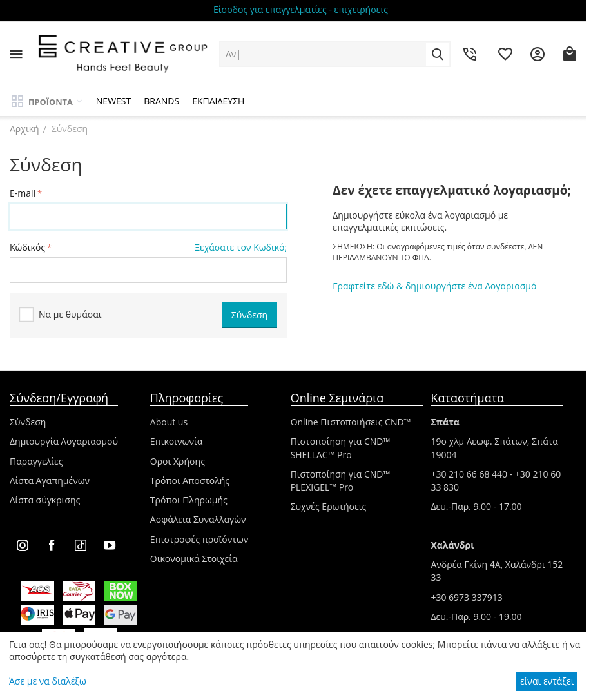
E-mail (23, 193)
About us (169, 422)
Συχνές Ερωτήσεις (329, 506)
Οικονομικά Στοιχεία (194, 559)
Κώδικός (27, 247)
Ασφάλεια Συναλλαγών (198, 519)
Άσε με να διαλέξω (48, 681)
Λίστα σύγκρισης (45, 500)
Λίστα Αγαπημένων (50, 481)
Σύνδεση (28, 422)
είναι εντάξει (547, 681)
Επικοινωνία (176, 441)
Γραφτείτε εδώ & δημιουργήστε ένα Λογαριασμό (434, 286)
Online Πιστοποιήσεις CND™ (351, 422)
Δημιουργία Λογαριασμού (64, 441)
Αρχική (24, 129)
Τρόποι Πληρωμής (189, 500)
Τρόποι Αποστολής (190, 481)
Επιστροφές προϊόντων (199, 539)
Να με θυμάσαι (61, 315)
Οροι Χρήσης (178, 461)
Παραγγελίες (36, 461)
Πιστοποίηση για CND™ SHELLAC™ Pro (341, 448)
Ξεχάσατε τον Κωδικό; (241, 247)
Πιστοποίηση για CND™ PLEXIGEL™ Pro (341, 481)
